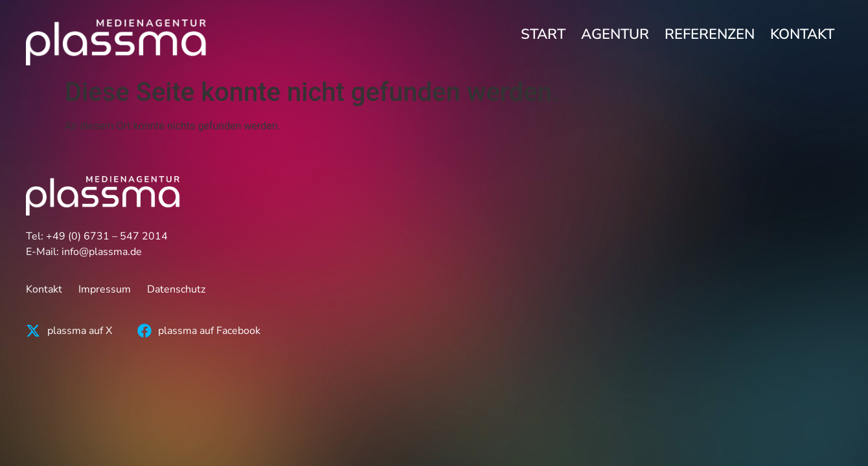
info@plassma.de (102, 252)
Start (543, 34)
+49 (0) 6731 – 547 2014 (107, 236)
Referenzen (710, 34)
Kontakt (802, 34)
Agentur (615, 34)
